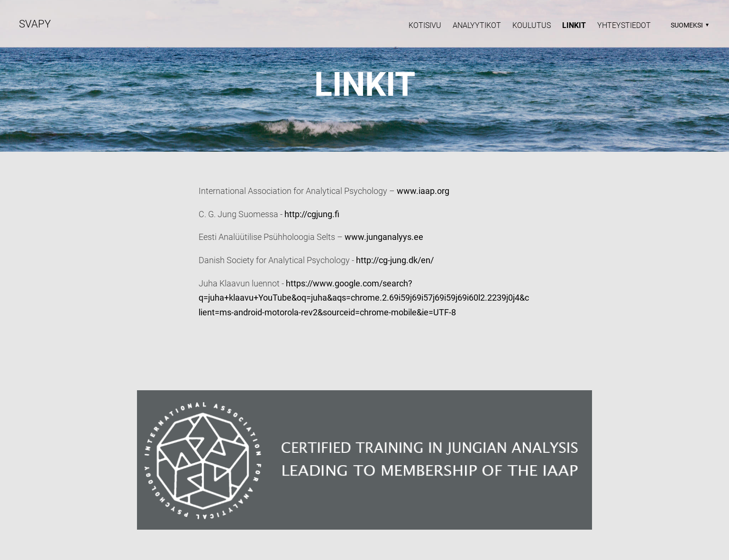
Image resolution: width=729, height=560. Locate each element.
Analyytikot (477, 25)
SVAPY (35, 24)
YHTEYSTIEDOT (624, 25)
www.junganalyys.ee (384, 237)
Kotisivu (425, 25)
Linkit (574, 25)
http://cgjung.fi (312, 214)
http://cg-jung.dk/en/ (395, 260)
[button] (688, 25)
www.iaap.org (423, 191)
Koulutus (532, 25)
